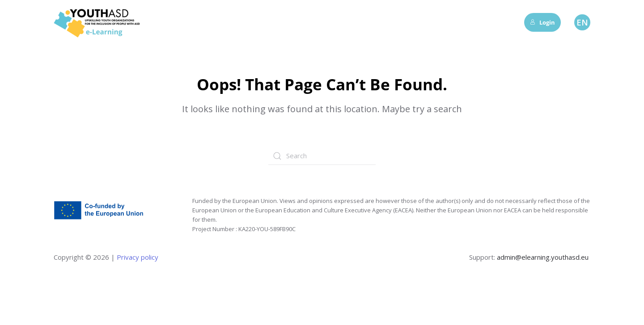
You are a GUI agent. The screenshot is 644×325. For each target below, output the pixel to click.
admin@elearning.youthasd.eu (543, 257)
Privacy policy (137, 257)
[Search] (322, 156)
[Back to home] (98, 22)
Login (542, 22)
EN (582, 22)
